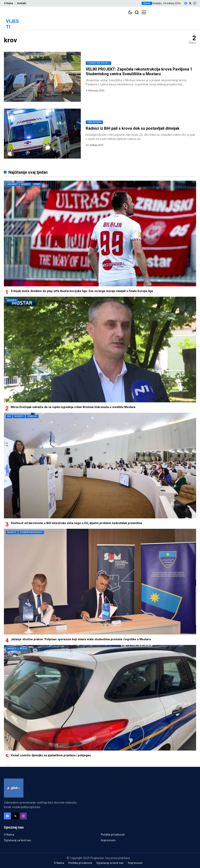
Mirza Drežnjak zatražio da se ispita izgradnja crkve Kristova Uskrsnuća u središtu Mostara (73, 407)
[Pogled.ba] (14, 788)
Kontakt (22, 3)
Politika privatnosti (113, 835)
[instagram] (195, 3)
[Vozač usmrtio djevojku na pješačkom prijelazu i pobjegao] (100, 698)
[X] (190, 3)
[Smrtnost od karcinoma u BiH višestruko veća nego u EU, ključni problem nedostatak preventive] (100, 466)
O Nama (8, 3)
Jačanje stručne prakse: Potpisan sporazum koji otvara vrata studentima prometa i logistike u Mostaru (81, 639)
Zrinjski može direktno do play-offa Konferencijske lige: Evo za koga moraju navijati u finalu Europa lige (82, 291)
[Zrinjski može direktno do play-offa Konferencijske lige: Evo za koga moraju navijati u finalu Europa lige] (100, 234)
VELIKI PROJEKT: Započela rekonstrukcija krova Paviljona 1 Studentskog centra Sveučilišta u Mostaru (139, 71)
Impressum (108, 840)
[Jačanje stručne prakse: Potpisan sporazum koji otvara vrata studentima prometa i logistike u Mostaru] (100, 582)
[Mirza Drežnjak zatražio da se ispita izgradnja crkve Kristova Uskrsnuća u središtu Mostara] (100, 350)
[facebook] (186, 3)
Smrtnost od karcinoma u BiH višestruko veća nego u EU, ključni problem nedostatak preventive (76, 523)
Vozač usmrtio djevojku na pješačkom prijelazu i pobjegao (51, 755)
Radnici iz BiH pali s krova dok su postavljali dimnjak (133, 128)
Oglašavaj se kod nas (17, 840)
